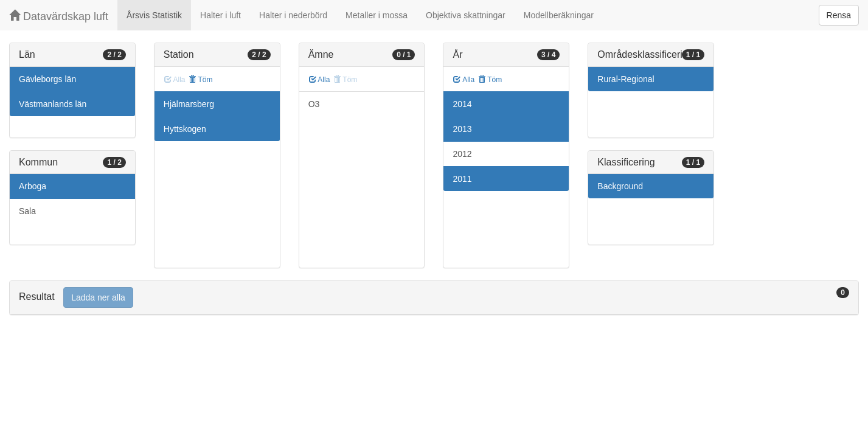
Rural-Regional (626, 79)
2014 (462, 104)
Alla (320, 80)
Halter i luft (220, 15)
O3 (314, 104)
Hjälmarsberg (189, 104)
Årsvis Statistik (154, 15)
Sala (27, 211)
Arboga (33, 186)
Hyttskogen (185, 129)
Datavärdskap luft (59, 16)
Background (620, 186)
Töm (200, 80)
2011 (462, 179)
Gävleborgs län (47, 79)
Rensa (839, 15)
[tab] (434, 298)
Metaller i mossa (377, 15)
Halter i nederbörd (293, 15)
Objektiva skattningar (466, 15)
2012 (462, 154)
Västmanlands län (53, 104)
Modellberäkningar (559, 15)
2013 (462, 129)
